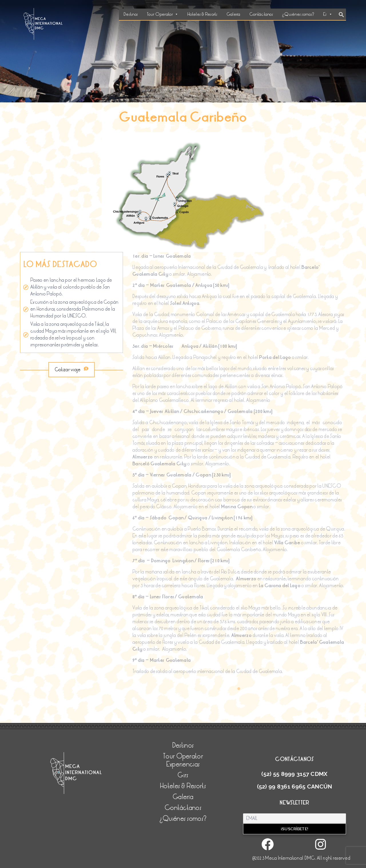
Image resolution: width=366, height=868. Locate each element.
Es (328, 14)
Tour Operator (163, 14)
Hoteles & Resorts (202, 14)
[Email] (295, 818)
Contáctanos (261, 14)
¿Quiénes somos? (298, 14)
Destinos (131, 14)
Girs (183, 775)
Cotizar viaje (71, 370)
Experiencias (183, 764)
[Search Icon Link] (341, 15)
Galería (233, 14)
